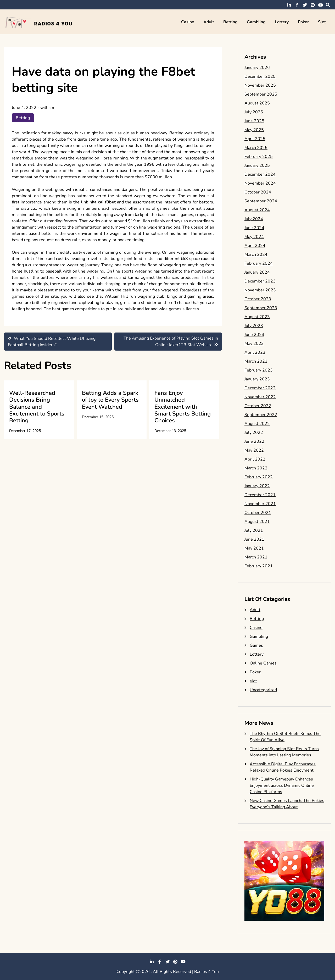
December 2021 (260, 495)
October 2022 (258, 406)
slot (322, 22)
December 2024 (260, 174)
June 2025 (254, 121)
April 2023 (255, 352)
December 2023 (260, 281)
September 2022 (261, 415)
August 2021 (257, 522)
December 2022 (260, 388)
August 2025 (257, 103)
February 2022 (259, 477)
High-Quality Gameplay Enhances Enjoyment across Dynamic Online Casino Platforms (282, 785)
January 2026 (257, 68)
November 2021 (260, 504)
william (47, 108)
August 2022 (257, 424)
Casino (188, 22)
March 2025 (256, 148)
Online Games (263, 663)
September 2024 (261, 201)
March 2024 (256, 254)
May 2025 (254, 130)
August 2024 (257, 210)
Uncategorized (263, 690)
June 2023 (254, 335)
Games (256, 645)
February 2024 (259, 263)
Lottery (282, 22)
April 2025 (255, 139)
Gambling (256, 22)
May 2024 (254, 237)
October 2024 (258, 192)
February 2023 (259, 370)
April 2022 (255, 459)
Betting (230, 22)
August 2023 (257, 317)
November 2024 (260, 183)
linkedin (289, 5)
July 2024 (254, 219)
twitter (305, 5)
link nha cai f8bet (98, 202)
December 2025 (260, 76)
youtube (321, 5)
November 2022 (260, 397)
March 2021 (256, 557)
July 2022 (254, 433)
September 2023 (261, 308)
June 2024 (254, 228)
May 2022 (254, 450)
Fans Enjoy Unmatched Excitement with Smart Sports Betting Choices (183, 407)
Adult (209, 22)
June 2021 (254, 539)
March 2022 (256, 468)
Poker (303, 22)
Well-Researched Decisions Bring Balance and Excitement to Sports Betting (37, 407)
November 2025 (260, 85)
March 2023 (256, 361)
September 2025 (261, 94)
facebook (297, 5)
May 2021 (254, 548)
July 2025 (254, 112)
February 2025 (259, 157)
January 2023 (257, 379)
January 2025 (257, 165)
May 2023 (254, 344)
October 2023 (258, 299)
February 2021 (259, 566)
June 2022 (254, 441)
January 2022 (257, 486)
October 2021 (258, 513)
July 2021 (254, 530)
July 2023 (254, 326)
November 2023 (260, 290)
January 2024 (257, 272)
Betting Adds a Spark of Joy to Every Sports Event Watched (110, 400)
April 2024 (255, 246)
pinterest (313, 5)
